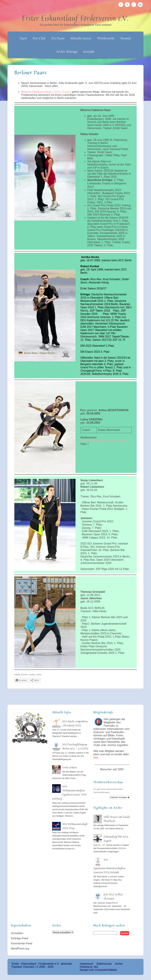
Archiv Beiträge (67, 51)
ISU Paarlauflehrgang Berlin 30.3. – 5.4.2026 (75, 746)
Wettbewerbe (106, 38)
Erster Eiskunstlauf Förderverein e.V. (75, 18)
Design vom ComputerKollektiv (98, 970)
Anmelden (17, 933)
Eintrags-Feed (20, 938)
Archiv (119, 964)
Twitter (127, 5)
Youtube (140, 5)
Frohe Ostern (70, 767)
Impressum (86, 964)
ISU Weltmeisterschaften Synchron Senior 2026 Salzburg (70, 792)
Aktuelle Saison (81, 38)
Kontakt (89, 51)
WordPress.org (20, 949)
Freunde (126, 38)
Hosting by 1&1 (89, 967)
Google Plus (134, 5)
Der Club (39, 38)
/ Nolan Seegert (46, 92)
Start (24, 38)
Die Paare (58, 38)
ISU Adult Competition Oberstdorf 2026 (75, 723)
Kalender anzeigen (120, 797)
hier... (97, 758)
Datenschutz (104, 964)
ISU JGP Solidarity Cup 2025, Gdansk (103, 441)
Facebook (121, 5)
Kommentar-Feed (22, 943)
